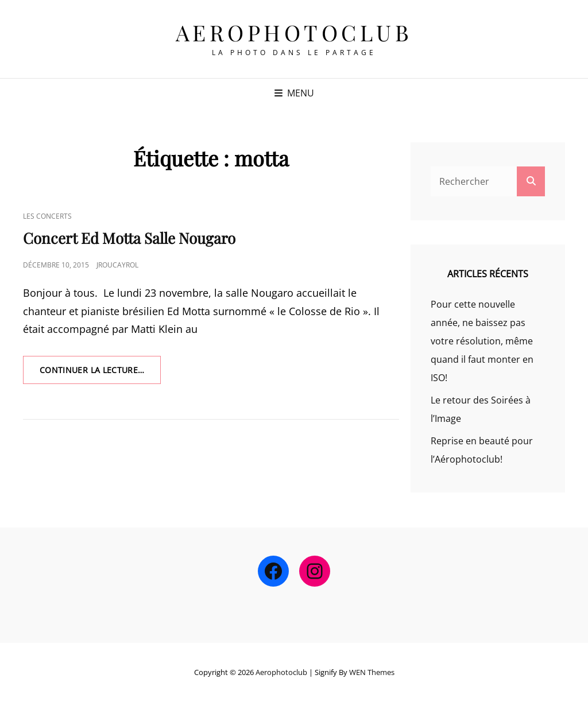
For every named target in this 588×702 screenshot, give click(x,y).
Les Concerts (47, 216)
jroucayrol (117, 265)
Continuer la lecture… (100, 374)
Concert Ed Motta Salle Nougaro (129, 238)
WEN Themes (372, 672)
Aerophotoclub (294, 32)
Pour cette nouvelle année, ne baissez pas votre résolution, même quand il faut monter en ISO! (482, 341)
